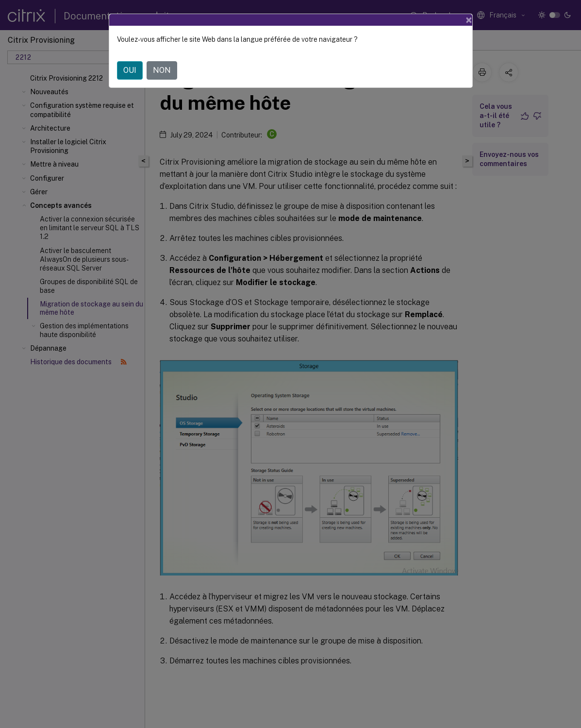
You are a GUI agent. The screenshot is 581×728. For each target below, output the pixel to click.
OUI (130, 70)
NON (162, 70)
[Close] (469, 20)
